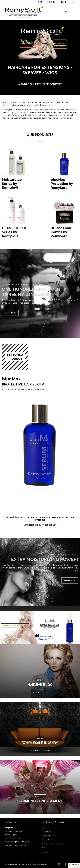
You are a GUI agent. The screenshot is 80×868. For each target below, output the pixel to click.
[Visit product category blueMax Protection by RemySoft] (64, 170)
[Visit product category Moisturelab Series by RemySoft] (16, 170)
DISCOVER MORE (28, 47)
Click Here (22, 845)
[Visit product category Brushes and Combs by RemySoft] (64, 219)
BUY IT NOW (10, 313)
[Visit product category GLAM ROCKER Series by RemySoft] (16, 219)
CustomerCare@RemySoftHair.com (17, 842)
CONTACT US (60, 47)
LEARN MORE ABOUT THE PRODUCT (40, 525)
